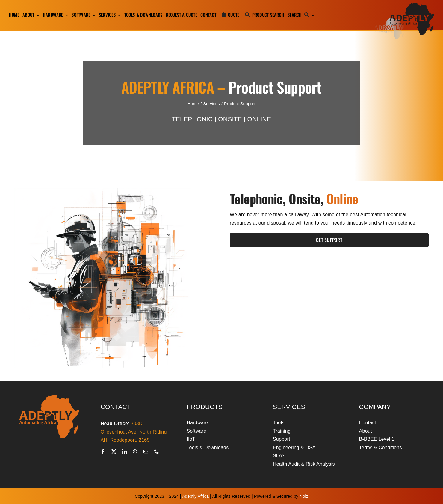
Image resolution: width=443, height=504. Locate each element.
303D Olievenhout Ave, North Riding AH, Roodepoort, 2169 (134, 432)
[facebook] (103, 452)
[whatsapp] (135, 452)
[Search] (300, 15)
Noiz (304, 496)
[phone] (157, 452)
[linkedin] (125, 452)
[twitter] (114, 452)
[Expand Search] (313, 15)
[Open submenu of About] (37, 15)
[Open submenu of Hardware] (66, 15)
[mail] (146, 452)
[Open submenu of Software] (93, 15)
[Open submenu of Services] (118, 15)
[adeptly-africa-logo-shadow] (404, 5)
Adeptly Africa (195, 496)
